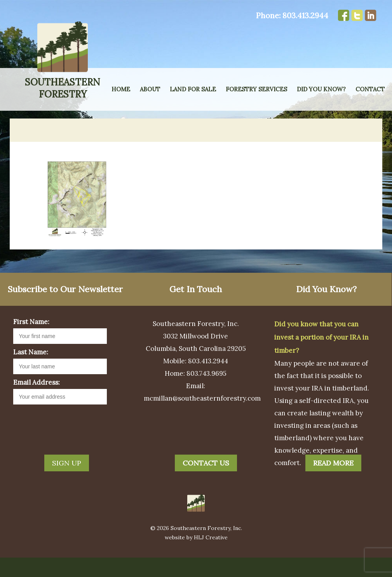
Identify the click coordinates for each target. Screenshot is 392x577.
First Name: (31, 341)
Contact (370, 89)
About (150, 89)
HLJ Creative (211, 557)
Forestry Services (256, 89)
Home (121, 89)
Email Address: (37, 402)
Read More (333, 482)
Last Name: (31, 371)
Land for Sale (193, 89)
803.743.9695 (206, 393)
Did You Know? (321, 89)
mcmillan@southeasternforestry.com (202, 418)
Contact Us (206, 482)
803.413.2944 (305, 15)
